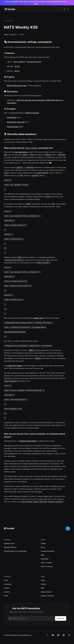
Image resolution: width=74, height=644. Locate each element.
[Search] (68, 9)
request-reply (38, 318)
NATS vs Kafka (46, 563)
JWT (6, 155)
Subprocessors (46, 592)
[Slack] (64, 635)
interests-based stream (28, 441)
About (6, 580)
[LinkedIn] (58, 635)
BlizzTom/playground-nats (17, 86)
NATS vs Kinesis (47, 566)
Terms (43, 580)
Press (6, 596)
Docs (43, 547)
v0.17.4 (17, 66)
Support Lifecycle (47, 596)
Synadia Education (48, 551)
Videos (43, 543)
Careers (7, 592)
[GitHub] (69, 635)
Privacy (44, 584)
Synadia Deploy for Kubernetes (15, 551)
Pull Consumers (13, 127)
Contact (7, 588)
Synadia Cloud (9, 543)
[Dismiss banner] (72, 3)
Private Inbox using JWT (16, 122)
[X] (47, 635)
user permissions (21, 152)
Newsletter (45, 559)
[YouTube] (53, 635)
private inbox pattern (15, 366)
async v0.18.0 (18, 62)
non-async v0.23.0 (34, 62)
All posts (8, 21)
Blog (42, 555)
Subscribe (61, 618)
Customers (8, 584)
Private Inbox (12, 117)
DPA (42, 588)
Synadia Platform (10, 547)
